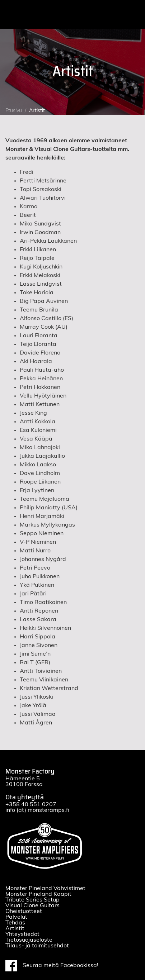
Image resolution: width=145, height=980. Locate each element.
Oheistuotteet (24, 911)
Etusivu (14, 111)
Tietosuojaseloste (29, 940)
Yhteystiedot (22, 934)
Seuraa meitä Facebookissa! (52, 966)
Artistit (15, 928)
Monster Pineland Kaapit (38, 894)
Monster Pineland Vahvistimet (45, 888)
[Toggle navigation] (134, 14)
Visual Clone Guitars (32, 905)
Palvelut (16, 917)
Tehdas (15, 923)
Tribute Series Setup (32, 900)
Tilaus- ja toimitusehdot (37, 946)
